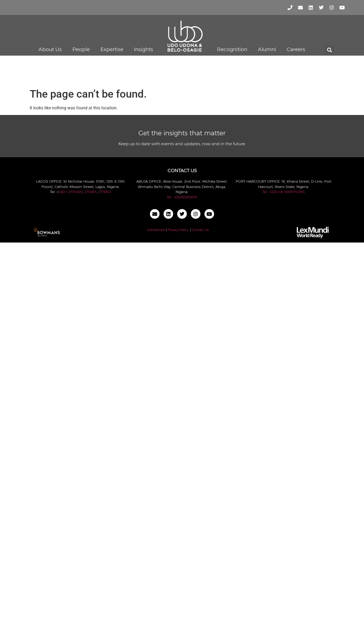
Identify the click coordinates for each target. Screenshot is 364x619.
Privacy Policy (178, 230)
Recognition (232, 49)
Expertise (112, 49)
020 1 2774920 (70, 192)
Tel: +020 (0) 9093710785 (284, 192)
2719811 (90, 192)
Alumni (267, 49)
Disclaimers (156, 230)
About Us (50, 49)
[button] (329, 50)
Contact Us (200, 230)
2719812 (105, 192)
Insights (144, 49)
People (81, 49)
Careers (296, 49)
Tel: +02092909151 (182, 197)
